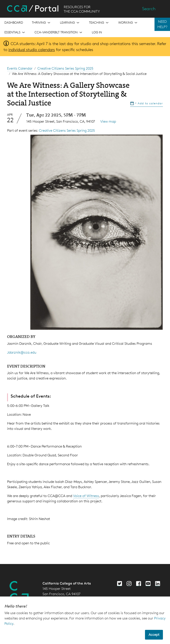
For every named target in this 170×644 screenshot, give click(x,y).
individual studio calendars (32, 50)
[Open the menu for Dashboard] (14, 23)
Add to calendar (147, 103)
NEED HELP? (162, 24)
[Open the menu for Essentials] (15, 32)
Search (149, 9)
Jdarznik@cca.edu (22, 352)
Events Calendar (20, 68)
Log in (97, 32)
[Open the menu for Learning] (70, 23)
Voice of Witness (86, 496)
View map (108, 121)
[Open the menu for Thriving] (42, 23)
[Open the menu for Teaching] (99, 23)
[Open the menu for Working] (128, 23)
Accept (154, 635)
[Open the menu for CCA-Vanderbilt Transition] (59, 32)
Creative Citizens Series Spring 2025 (65, 68)
